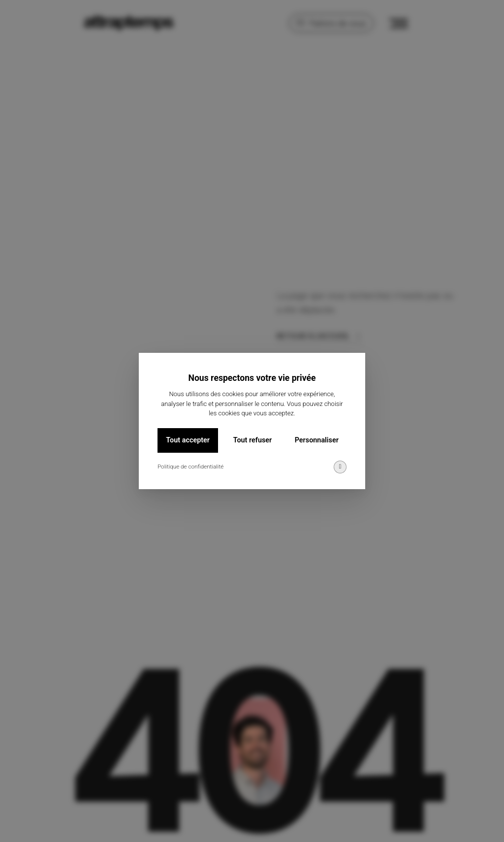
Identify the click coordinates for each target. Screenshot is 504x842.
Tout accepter (188, 441)
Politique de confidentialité (190, 467)
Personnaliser (317, 441)
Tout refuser (252, 441)
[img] (340, 468)
